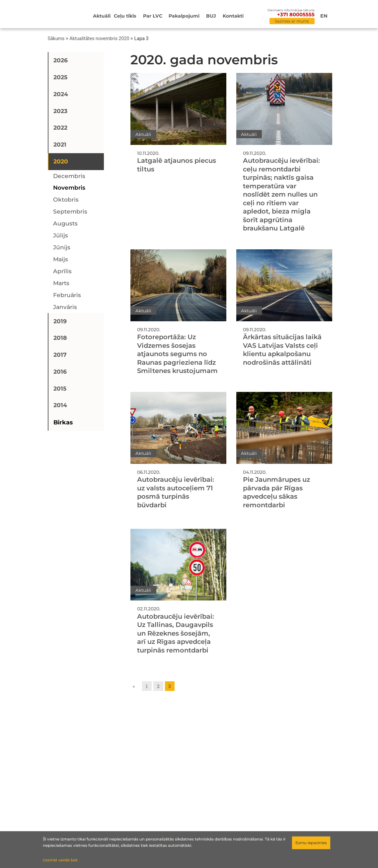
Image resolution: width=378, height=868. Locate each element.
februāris (67, 295)
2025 (60, 77)
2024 (61, 94)
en (324, 16)
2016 (60, 372)
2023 (60, 111)
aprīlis (62, 271)
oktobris (66, 199)
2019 (60, 321)
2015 (60, 388)
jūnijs (62, 247)
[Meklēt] (262, 16)
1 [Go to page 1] (147, 686)
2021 (60, 144)
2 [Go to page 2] (158, 686)
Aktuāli (102, 16)
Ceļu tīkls (125, 16)
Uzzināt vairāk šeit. (61, 860)
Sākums (56, 38)
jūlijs (61, 235)
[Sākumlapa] (64, 15)
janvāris (65, 307)
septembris (70, 211)
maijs (61, 259)
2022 (60, 127)
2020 (61, 161)
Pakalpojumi (184, 16)
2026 (61, 60)
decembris (69, 176)
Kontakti (233, 16)
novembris (69, 187)
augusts (65, 223)
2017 (60, 355)
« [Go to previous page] (134, 686)
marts (61, 283)
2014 (60, 405)
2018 (60, 338)
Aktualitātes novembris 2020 (99, 38)
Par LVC (153, 16)
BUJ (211, 16)
